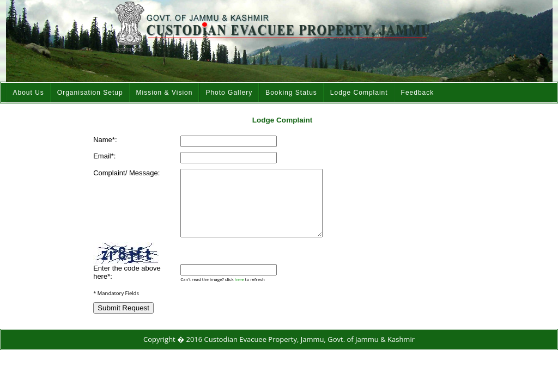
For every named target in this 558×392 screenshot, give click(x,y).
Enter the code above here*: (127, 285)
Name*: (105, 140)
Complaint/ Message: (126, 173)
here (239, 292)
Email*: (104, 156)
